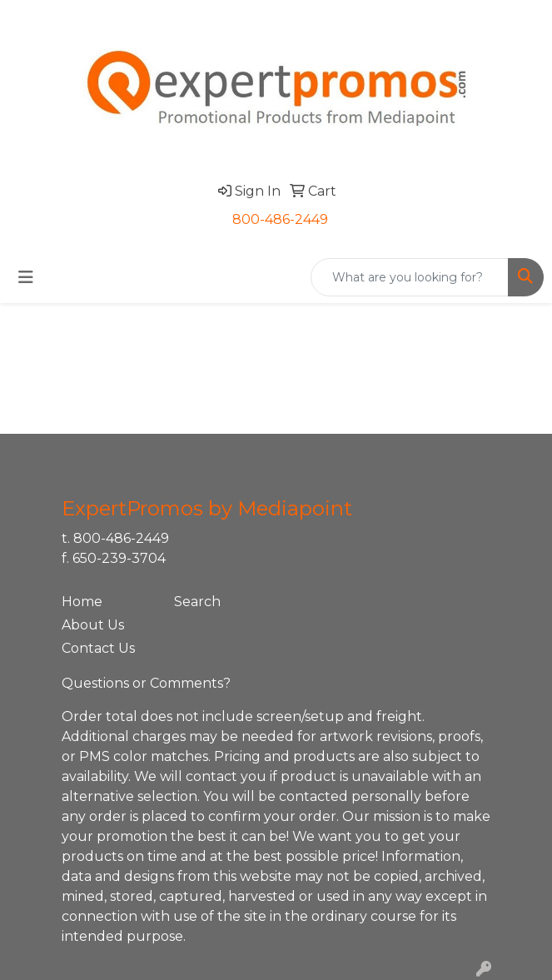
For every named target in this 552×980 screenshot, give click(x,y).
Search (197, 602)
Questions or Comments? (146, 683)
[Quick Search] (410, 277)
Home (82, 602)
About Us (93, 625)
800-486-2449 (280, 219)
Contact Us (98, 648)
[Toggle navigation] (26, 277)
